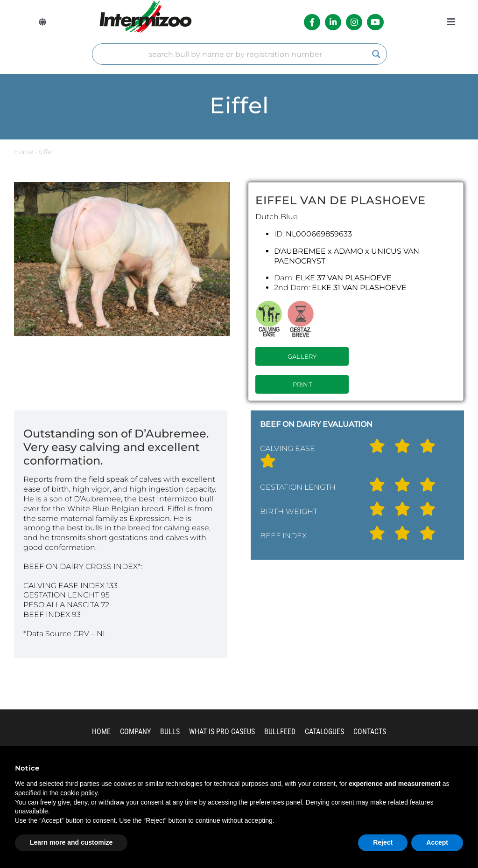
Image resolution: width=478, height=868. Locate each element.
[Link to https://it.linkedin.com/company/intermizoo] (333, 22)
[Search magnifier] (376, 54)
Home (24, 152)
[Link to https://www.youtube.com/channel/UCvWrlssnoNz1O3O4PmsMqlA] (375, 22)
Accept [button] (437, 842)
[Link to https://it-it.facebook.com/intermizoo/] (312, 22)
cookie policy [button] (79, 793)
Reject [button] (383, 842)
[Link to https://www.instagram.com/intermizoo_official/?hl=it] (354, 22)
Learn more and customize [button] (71, 842)
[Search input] (235, 54)
